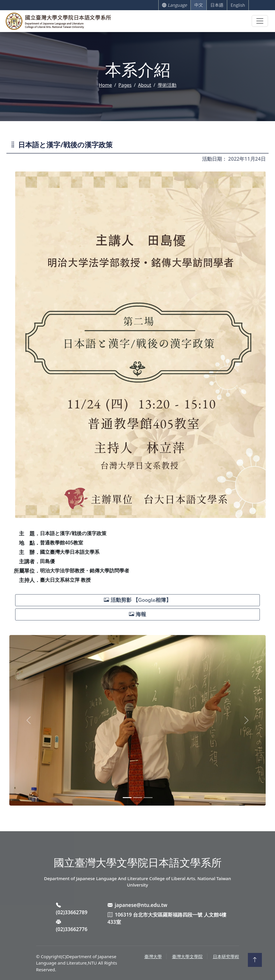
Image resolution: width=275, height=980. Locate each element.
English (238, 5)
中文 (199, 5)
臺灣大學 (153, 956)
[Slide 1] (127, 798)
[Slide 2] (138, 798)
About (144, 85)
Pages (125, 85)
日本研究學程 (226, 956)
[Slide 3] (148, 798)
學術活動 (167, 85)
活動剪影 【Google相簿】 (137, 600)
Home (106, 85)
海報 (137, 614)
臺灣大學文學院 (187, 956)
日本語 (217, 5)
